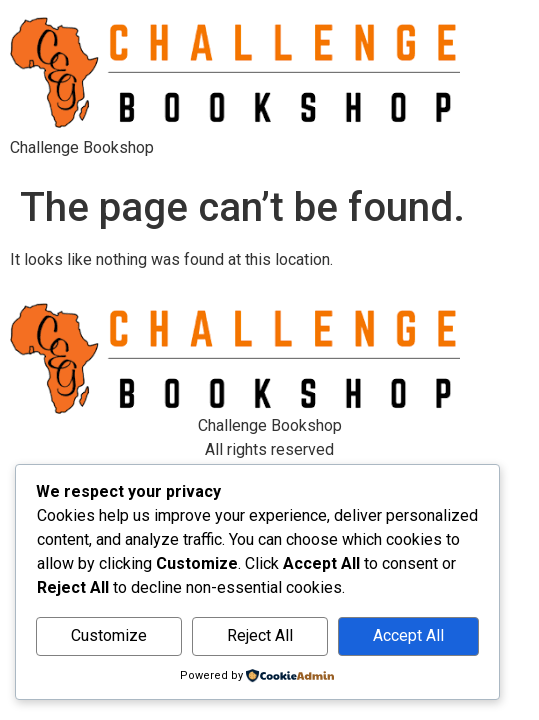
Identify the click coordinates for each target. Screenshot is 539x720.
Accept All (408, 635)
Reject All (260, 635)
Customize (109, 635)
